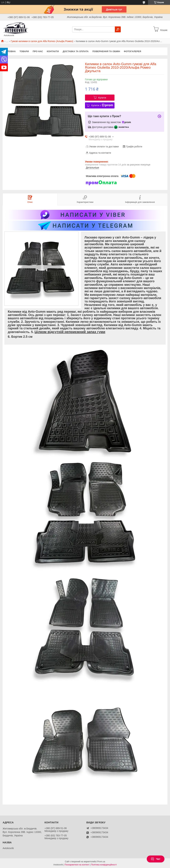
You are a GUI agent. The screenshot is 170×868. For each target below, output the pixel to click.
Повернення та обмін (106, 51)
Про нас (38, 51)
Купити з (102, 105)
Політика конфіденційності (104, 865)
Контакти (53, 51)
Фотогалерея (133, 51)
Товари (24, 51)
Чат (156, 859)
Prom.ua (101, 862)
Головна (10, 51)
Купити (102, 98)
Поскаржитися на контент (77, 865)
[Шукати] (118, 29)
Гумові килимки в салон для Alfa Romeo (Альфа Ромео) (42, 41)
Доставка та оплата (76, 51)
